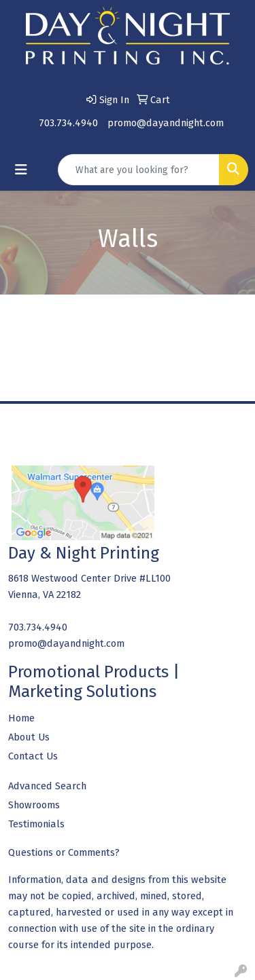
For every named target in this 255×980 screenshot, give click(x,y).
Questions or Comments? (64, 852)
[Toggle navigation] (21, 170)
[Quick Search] (139, 170)
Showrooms (34, 805)
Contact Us (33, 756)
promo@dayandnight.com (166, 123)
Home (21, 718)
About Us (29, 737)
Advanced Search (47, 786)
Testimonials (36, 824)
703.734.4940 (68, 123)
